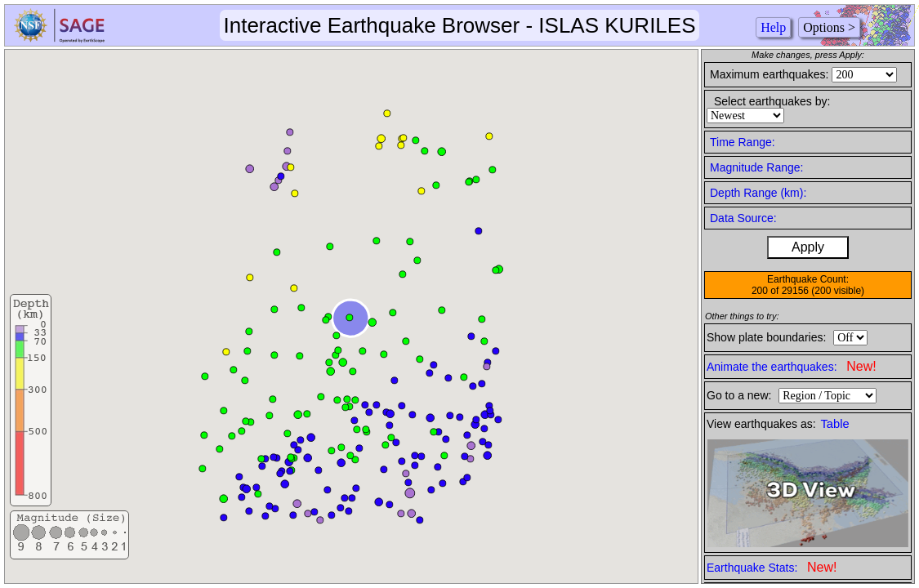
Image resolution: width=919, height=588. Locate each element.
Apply (808, 247)
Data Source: (743, 218)
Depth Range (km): (758, 193)
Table (835, 424)
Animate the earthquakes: (792, 366)
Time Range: (743, 142)
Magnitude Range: (756, 167)
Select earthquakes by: (772, 101)
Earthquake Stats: (772, 567)
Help (773, 27)
